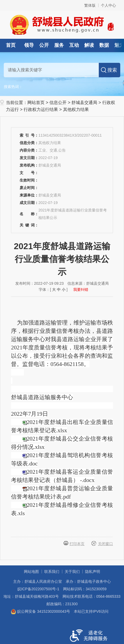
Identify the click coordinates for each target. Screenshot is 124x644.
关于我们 (72, 572)
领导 (29, 45)
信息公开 (58, 103)
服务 (59, 45)
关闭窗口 (105, 544)
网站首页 (36, 103)
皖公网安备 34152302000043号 (40, 611)
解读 (89, 45)
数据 (104, 45)
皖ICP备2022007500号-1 (38, 589)
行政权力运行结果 (41, 109)
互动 (74, 45)
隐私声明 (93, 572)
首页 (11, 45)
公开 (44, 45)
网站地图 (31, 572)
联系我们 (52, 572)
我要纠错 (81, 290)
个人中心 (108, 5)
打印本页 (77, 544)
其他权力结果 (76, 109)
